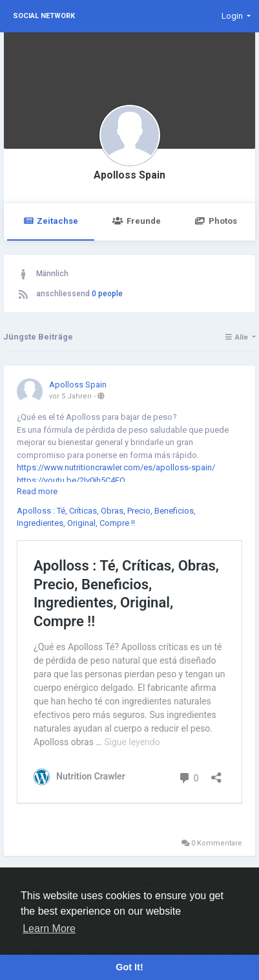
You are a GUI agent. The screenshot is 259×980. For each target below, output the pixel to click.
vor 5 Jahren (70, 396)
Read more (37, 491)
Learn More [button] (49, 929)
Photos (216, 221)
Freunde (136, 221)
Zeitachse (51, 221)
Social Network (44, 16)
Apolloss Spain (129, 175)
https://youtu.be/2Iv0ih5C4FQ (71, 480)
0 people (107, 294)
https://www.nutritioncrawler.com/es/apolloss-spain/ (116, 467)
